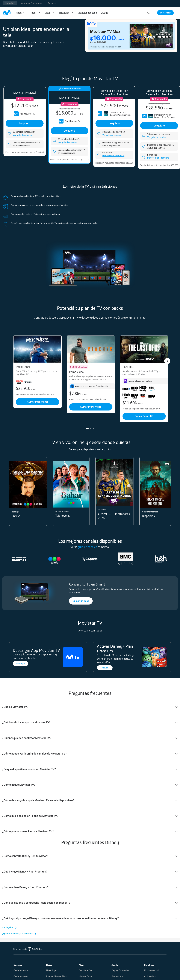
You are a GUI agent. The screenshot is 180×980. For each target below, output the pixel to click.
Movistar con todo (87, 13)
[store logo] (7, 13)
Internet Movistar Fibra (56, 976)
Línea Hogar (51, 970)
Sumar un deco (81, 601)
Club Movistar (150, 976)
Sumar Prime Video (91, 407)
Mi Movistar (165, 13)
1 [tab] (87, 428)
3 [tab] (94, 428)
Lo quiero (25, 123)
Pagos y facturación (120, 970)
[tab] (90, 707)
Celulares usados (21, 976)
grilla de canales (87, 547)
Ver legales (8, 927)
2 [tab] (91, 428)
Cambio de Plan (86, 970)
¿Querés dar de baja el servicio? (17, 934)
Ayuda (105, 13)
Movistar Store (85, 976)
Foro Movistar (117, 976)
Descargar (20, 664)
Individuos (10, 3)
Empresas (53, 3)
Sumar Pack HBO (144, 416)
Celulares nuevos (21, 970)
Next (167, 361)
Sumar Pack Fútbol (38, 402)
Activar (105, 668)
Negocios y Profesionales (32, 3)
